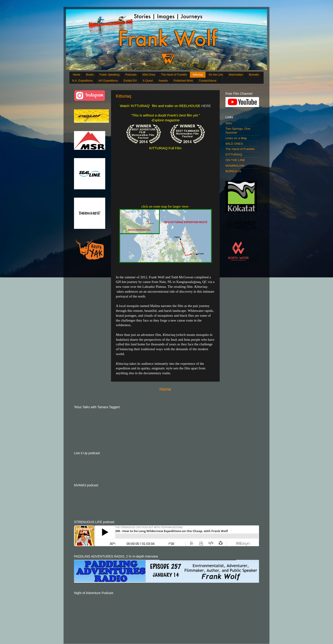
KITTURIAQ (234, 155)
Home (77, 75)
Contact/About (207, 81)
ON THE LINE (235, 160)
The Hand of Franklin (174, 75)
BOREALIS (233, 171)
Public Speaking (109, 75)
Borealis (254, 75)
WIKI (229, 123)
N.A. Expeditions (82, 81)
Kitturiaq (198, 75)
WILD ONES (234, 144)
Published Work (183, 81)
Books (90, 75)
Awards (163, 81)
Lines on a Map (236, 138)
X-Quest (148, 81)
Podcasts (131, 75)
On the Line (216, 75)
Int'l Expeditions (108, 81)
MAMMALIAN (235, 166)
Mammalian (236, 75)
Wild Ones (149, 75)
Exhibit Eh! (130, 81)
